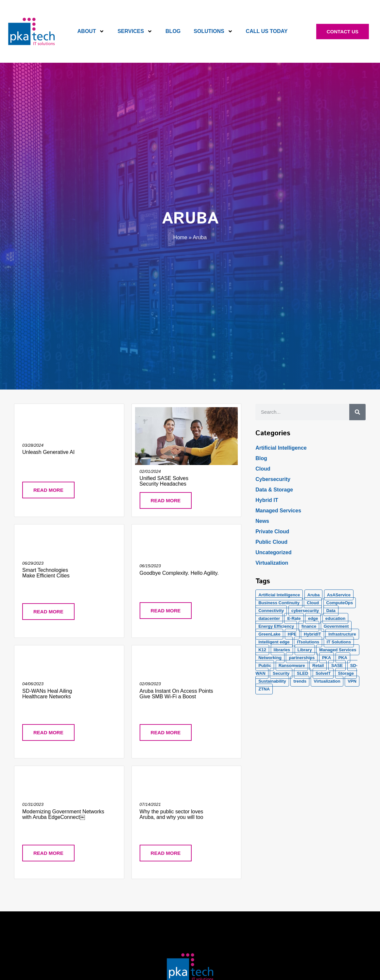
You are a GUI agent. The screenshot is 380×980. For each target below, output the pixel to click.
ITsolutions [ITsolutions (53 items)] (308, 642)
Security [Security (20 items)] (281, 673)
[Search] (357, 412)
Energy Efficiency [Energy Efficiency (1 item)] (276, 626)
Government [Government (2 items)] (336, 626)
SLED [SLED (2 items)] (303, 673)
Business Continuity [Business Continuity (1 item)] (279, 603)
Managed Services (278, 511)
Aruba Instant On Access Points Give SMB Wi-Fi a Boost (176, 694)
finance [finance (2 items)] (309, 626)
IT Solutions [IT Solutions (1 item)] (339, 642)
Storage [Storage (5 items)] (346, 673)
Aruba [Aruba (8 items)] (314, 595)
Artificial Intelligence (281, 448)
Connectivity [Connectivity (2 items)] (271, 611)
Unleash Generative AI (48, 452)
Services (135, 31)
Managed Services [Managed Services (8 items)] (338, 650)
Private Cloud (272, 532)
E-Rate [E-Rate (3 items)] (294, 618)
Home (180, 237)
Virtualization (272, 563)
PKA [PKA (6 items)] (343, 658)
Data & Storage (274, 490)
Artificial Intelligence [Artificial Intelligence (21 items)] (279, 595)
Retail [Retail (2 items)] (318, 665)
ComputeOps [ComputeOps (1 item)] (340, 603)
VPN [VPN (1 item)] (352, 681)
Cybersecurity (273, 479)
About (91, 31)
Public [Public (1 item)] (265, 665)
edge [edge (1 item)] (313, 618)
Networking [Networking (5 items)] (270, 658)
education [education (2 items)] (335, 618)
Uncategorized (273, 552)
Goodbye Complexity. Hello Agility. (179, 573)
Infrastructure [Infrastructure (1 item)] (342, 634)
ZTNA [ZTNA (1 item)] (264, 689)
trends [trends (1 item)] (300, 681)
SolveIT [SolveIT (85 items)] (323, 673)
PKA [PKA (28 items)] (327, 658)
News (262, 521)
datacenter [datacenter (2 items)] (269, 618)
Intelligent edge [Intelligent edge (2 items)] (274, 642)
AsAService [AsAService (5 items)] (339, 595)
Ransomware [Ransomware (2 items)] (292, 665)
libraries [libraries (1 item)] (282, 650)
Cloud (263, 469)
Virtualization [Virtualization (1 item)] (327, 681)
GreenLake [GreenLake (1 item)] (269, 634)
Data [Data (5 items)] (331, 611)
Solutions (213, 31)
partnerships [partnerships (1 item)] (302, 658)
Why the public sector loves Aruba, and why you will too (172, 814)
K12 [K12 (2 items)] (262, 650)
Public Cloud (271, 542)
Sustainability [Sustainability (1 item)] (272, 681)
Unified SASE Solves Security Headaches (164, 481)
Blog (173, 31)
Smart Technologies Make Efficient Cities (46, 573)
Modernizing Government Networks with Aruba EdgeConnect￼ (63, 814)
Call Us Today (267, 31)
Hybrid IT (267, 500)
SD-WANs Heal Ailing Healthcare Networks (47, 694)
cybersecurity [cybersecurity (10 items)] (305, 611)
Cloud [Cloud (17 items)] (313, 603)
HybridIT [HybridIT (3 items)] (312, 634)
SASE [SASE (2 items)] (337, 665)
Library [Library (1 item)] (305, 650)
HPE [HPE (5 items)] (292, 634)
